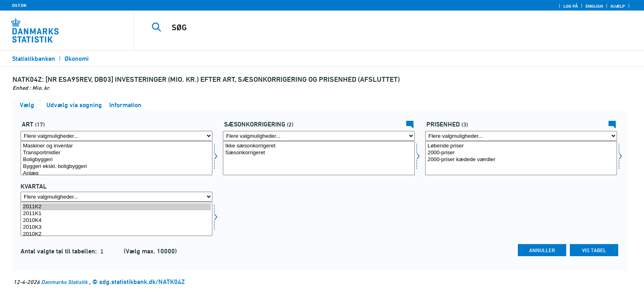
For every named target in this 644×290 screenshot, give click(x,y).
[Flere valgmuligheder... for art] (116, 136)
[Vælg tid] (116, 219)
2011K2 (116, 207)
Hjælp (618, 6)
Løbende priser (521, 146)
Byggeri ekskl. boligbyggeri (116, 167)
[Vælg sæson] (319, 158)
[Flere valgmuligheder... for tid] (116, 197)
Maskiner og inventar (116, 146)
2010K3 (116, 227)
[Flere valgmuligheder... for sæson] (319, 136)
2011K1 (116, 214)
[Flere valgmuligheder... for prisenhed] (521, 136)
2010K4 (116, 221)
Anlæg (116, 173)
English (594, 6)
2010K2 (116, 234)
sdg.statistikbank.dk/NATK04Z (142, 282)
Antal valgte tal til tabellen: (59, 251)
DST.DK (19, 5)
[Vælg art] (116, 158)
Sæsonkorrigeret (319, 153)
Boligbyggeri (116, 160)
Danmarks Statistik (64, 282)
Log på (571, 6)
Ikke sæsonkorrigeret (319, 146)
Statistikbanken (34, 59)
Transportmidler (116, 153)
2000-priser (521, 153)
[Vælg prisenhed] (521, 158)
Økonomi (77, 59)
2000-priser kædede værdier (521, 160)
